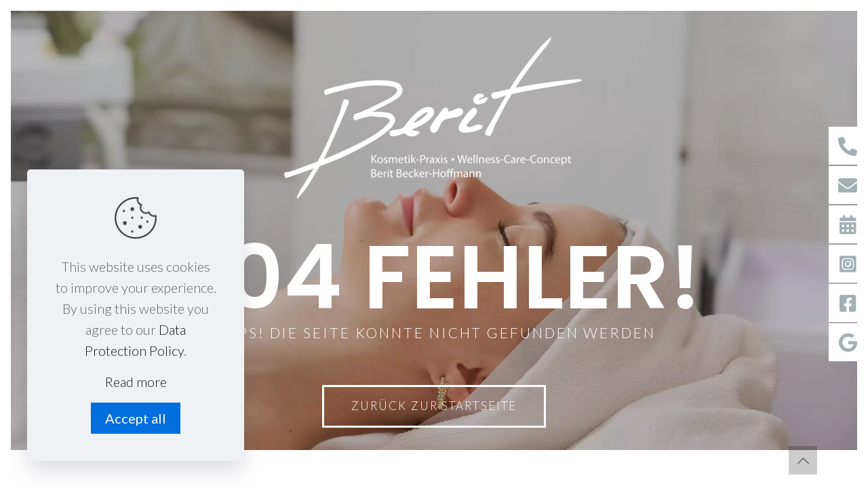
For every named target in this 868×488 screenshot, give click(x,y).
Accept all (136, 418)
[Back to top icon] (803, 460)
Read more (136, 382)
